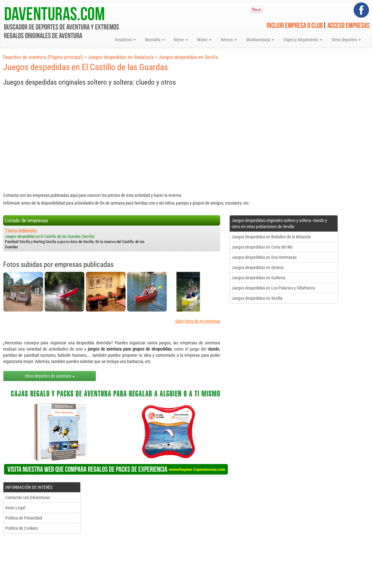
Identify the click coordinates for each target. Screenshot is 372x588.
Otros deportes (346, 40)
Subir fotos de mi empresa (198, 321)
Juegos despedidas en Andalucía (121, 57)
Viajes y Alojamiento (303, 40)
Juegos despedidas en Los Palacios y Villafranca (273, 288)
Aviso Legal (15, 508)
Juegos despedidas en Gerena (258, 267)
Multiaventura (260, 40)
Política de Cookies (22, 528)
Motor (204, 40)
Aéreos (229, 40)
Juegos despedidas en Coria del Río (262, 247)
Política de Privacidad (24, 518)
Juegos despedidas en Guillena (258, 278)
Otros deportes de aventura (50, 376)
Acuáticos (125, 40)
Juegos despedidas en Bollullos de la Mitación (271, 237)
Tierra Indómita (21, 231)
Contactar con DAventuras (28, 497)
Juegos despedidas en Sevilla (188, 57)
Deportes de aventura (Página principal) (43, 57)
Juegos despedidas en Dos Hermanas (264, 257)
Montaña (155, 40)
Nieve (181, 40)
